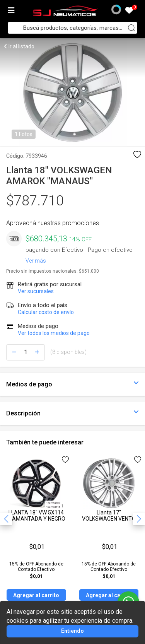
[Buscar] (131, 28)
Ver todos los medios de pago (54, 333)
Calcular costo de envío (46, 312)
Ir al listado (19, 46)
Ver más (36, 259)
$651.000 (89, 271)
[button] (139, 519)
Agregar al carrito (36, 595)
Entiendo (72, 631)
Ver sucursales (36, 291)
